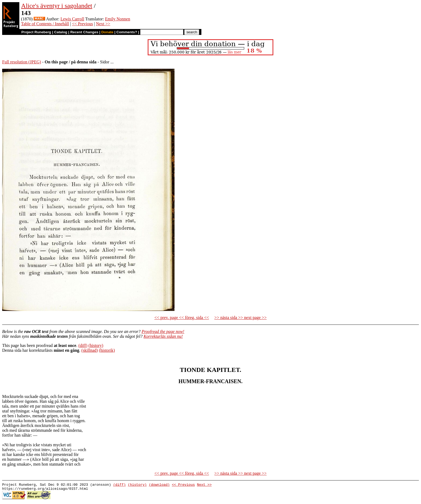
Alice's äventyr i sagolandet (57, 6)
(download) (159, 485)
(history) (96, 345)
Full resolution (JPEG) (22, 62)
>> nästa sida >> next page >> (240, 318)
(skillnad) (90, 350)
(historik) (107, 350)
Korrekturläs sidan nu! (163, 336)
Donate (107, 32)
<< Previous (82, 24)
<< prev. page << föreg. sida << (182, 318)
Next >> (103, 24)
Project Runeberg (36, 32)
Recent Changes (84, 32)
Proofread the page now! (163, 331)
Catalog (61, 32)
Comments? (127, 32)
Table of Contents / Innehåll (45, 24)
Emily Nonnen (118, 19)
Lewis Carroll (72, 19)
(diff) (83, 345)
